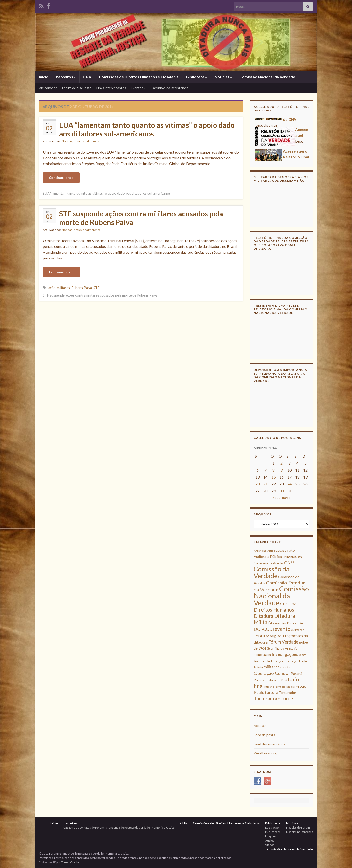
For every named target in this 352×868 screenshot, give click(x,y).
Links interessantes (111, 88)
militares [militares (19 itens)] (272, 667)
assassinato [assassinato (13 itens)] (285, 550)
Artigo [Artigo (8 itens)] (271, 551)
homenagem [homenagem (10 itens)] (262, 655)
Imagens (271, 836)
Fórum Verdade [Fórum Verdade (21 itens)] (283, 642)
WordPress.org (265, 753)
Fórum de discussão (77, 88)
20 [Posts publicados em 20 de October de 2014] (258, 484)
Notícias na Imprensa (87, 141)
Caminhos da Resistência (170, 88)
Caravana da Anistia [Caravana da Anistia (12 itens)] (269, 563)
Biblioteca (197, 77)
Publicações (273, 832)
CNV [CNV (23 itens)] (289, 563)
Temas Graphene (72, 862)
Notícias (223, 77)
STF (96, 288)
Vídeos (270, 845)
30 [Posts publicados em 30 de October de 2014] (282, 491)
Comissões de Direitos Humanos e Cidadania (139, 77)
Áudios (270, 840)
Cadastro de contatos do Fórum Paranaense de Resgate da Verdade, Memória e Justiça (119, 827)
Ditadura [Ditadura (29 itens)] (264, 616)
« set (276, 497)
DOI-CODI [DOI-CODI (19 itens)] (264, 629)
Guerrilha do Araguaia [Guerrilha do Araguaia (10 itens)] (282, 648)
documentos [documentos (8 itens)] (278, 623)
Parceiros (66, 77)
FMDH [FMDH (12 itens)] (259, 636)
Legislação (272, 827)
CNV (87, 77)
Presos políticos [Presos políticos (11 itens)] (266, 680)
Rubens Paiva (82, 288)
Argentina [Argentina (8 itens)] (260, 551)
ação (52, 288)
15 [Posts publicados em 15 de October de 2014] (274, 477)
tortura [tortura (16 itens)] (271, 693)
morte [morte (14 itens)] (285, 667)
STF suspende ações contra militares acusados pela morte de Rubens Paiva (141, 218)
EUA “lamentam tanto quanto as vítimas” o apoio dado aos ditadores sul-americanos (147, 129)
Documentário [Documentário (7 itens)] (296, 623)
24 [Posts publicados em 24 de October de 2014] (289, 484)
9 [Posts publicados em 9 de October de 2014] (281, 470)
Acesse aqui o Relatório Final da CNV (296, 159)
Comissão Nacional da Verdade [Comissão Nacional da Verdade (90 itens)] (281, 596)
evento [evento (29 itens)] (283, 629)
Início (44, 77)
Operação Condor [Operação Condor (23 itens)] (272, 673)
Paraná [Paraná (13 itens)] (296, 674)
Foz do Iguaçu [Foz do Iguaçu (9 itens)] (273, 636)
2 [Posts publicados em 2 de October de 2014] (281, 463)
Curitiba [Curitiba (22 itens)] (288, 604)
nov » (286, 497)
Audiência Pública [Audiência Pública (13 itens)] (268, 557)
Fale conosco (47, 88)
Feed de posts (264, 735)
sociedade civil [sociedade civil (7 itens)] (290, 687)
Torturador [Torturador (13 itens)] (288, 693)
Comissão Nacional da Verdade (267, 77)
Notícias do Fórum (298, 827)
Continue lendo (61, 178)
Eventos (138, 88)
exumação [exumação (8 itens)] (298, 630)
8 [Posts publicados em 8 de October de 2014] (273, 470)
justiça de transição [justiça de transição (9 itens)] (286, 661)
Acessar (260, 726)
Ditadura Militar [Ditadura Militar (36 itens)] (274, 619)
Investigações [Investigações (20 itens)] (285, 654)
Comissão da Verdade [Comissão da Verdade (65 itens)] (272, 572)
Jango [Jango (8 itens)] (303, 655)
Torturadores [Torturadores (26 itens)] (268, 698)
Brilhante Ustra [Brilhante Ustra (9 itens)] (293, 557)
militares (63, 288)
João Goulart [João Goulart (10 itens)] (263, 661)
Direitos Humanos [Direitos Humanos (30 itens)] (274, 610)
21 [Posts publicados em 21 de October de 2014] (265, 484)
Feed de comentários (269, 744)
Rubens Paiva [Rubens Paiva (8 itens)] (273, 687)
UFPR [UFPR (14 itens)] (288, 699)
